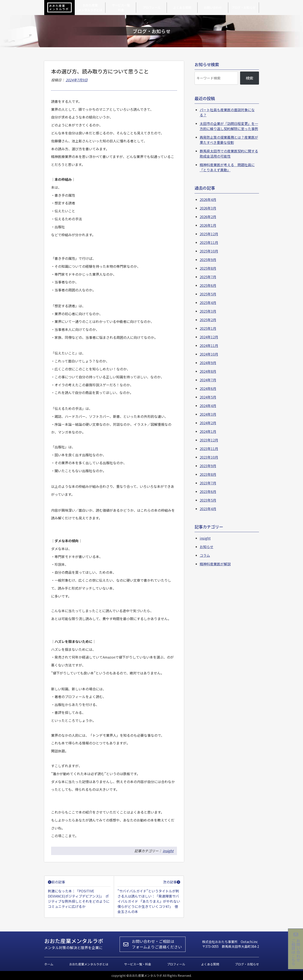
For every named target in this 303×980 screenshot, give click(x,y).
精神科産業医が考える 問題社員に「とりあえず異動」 (227, 167)
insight (168, 851)
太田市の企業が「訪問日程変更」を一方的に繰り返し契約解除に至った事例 (229, 126)
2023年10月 (209, 457)
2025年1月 (208, 328)
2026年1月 (208, 225)
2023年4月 (208, 509)
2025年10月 (209, 251)
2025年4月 (208, 303)
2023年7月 (208, 483)
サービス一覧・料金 (138, 964)
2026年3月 (208, 208)
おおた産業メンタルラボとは (89, 964)
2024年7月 (208, 380)
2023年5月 (208, 500)
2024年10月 (209, 354)
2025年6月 (208, 285)
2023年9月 (208, 466)
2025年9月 (208, 260)
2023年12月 (209, 440)
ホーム (49, 964)
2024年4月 (208, 406)
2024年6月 (208, 388)
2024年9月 (208, 363)
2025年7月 (208, 277)
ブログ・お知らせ (247, 964)
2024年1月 (208, 431)
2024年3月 (208, 414)
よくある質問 (210, 964)
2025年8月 (208, 268)
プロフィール (176, 964)
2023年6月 (208, 492)
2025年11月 (209, 242)
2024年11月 (209, 345)
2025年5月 (208, 294)
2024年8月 (208, 371)
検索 (250, 78)
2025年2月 (208, 320)
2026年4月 (208, 199)
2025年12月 (209, 234)
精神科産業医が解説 (215, 564)
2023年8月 (208, 474)
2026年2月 (208, 217)
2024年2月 (208, 423)
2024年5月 (208, 397)
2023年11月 (209, 449)
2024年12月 (209, 337)
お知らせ (207, 547)
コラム (205, 555)
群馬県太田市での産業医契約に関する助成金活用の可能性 (229, 154)
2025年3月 (208, 311)
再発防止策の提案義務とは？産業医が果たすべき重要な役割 (229, 140)
